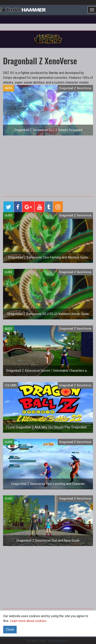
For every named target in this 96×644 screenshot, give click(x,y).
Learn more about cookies (28, 621)
